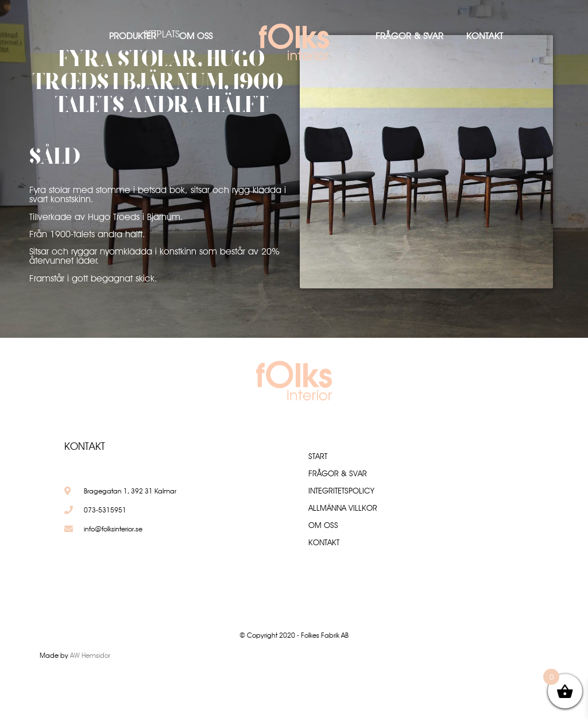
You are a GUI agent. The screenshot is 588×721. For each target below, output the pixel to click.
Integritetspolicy (341, 491)
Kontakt (485, 36)
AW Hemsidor (90, 655)
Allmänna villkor (343, 508)
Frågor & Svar (409, 36)
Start (318, 456)
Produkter (133, 36)
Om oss (196, 36)
